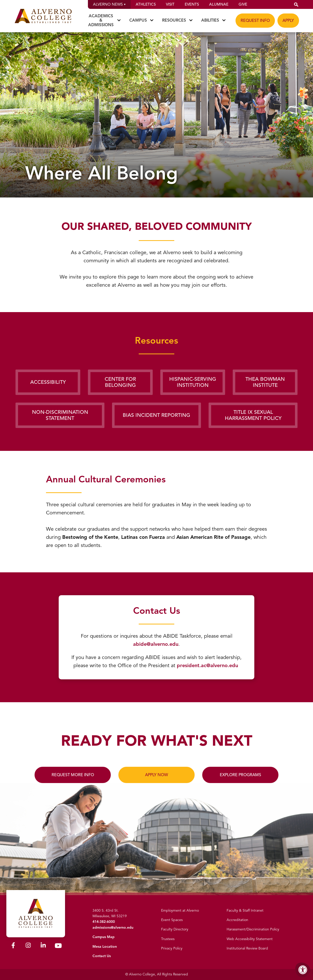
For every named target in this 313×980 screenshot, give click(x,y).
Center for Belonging (120, 382)
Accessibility (48, 382)
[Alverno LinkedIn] (43, 946)
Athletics (146, 4)
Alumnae (219, 4)
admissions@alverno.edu (113, 928)
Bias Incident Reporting (156, 415)
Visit (170, 4)
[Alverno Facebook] (13, 946)
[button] (296, 4)
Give (243, 4)
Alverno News (109, 4)
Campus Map (104, 937)
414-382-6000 (104, 922)
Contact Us (102, 956)
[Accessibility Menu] (303, 970)
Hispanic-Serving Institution (193, 382)
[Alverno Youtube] (58, 947)
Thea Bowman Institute (265, 382)
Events (192, 4)
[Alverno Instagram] (28, 946)
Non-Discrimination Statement (60, 415)
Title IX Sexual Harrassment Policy (253, 415)
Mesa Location (105, 947)
